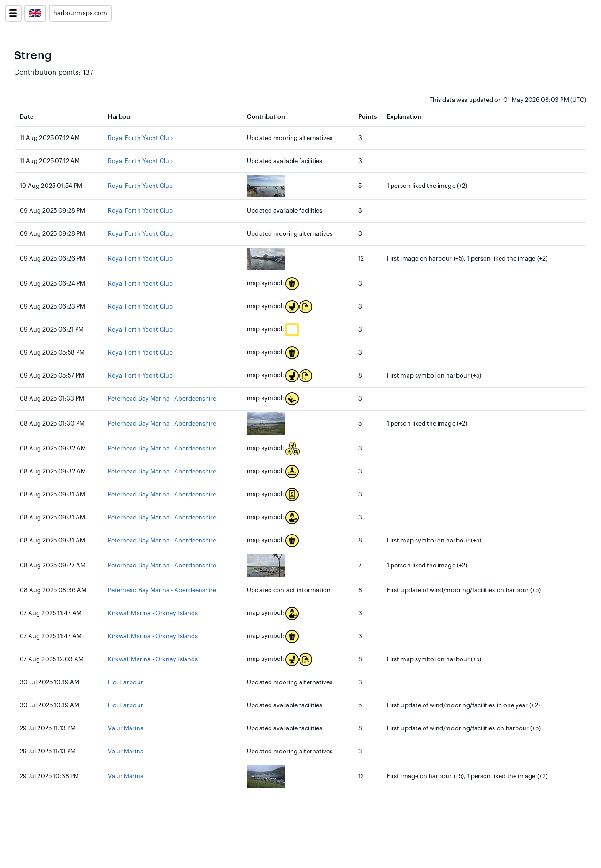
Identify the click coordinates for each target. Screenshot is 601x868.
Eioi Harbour (126, 682)
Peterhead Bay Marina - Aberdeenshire (162, 399)
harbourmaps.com (80, 13)
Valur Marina (126, 728)
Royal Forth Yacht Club (140, 138)
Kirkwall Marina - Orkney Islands (153, 613)
